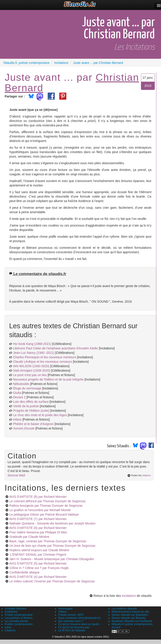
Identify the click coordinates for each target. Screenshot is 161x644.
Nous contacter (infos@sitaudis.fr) (79, 618)
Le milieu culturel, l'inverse (52, 581)
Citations (10, 630)
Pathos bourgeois (46, 506)
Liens (8, 627)
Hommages (65, 609)
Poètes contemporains (19, 624)
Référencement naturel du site (130, 612)
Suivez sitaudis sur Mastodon (130, 615)
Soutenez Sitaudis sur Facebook (132, 621)
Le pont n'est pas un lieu (30, 375)
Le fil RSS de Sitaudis (72, 630)
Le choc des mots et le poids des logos (40, 415)
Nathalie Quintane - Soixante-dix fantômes (52, 523)
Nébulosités (21, 384)
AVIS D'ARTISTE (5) (38, 563)
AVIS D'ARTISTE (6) (38, 528)
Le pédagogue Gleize (44, 514)
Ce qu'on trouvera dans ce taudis (79, 624)
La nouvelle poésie (16, 621)
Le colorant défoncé (48, 501)
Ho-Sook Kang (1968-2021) (32, 344)
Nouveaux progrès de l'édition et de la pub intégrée (48, 379)
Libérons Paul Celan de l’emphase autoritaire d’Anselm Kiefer (56, 348)
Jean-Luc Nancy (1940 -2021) (34, 353)
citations (146, 475)
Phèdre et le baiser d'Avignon (33, 424)
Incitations (129, 596)
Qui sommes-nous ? (71, 621)
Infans (17, 419)
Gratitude (29, 537)
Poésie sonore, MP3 (71, 615)
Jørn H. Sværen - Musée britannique (52, 559)
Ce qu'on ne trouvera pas (74, 627)
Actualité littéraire (15, 609)
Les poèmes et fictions (19, 618)
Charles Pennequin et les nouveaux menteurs (45, 357)
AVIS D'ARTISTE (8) (38, 497)
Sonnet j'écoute (24, 428)
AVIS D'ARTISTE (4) (38, 577)
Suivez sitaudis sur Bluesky (129, 618)
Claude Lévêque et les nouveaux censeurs (43, 362)
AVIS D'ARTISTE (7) (38, 519)
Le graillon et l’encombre (40, 510)
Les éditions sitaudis (124, 609)
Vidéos (62, 612)
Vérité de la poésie (26, 406)
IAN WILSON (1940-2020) (31, 366)
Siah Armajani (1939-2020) (32, 371)
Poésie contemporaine (19, 615)
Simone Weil (16, 475)
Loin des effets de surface (31, 402)
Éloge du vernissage (27, 388)
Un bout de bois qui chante (52, 546)
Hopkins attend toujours (39, 550)
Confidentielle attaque (24, 572)
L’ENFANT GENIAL (38, 555)
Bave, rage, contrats (48, 541)
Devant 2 (19, 397)
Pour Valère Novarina (38, 532)
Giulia (17, 393)
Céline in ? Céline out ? (39, 568)
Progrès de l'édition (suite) (31, 411)
